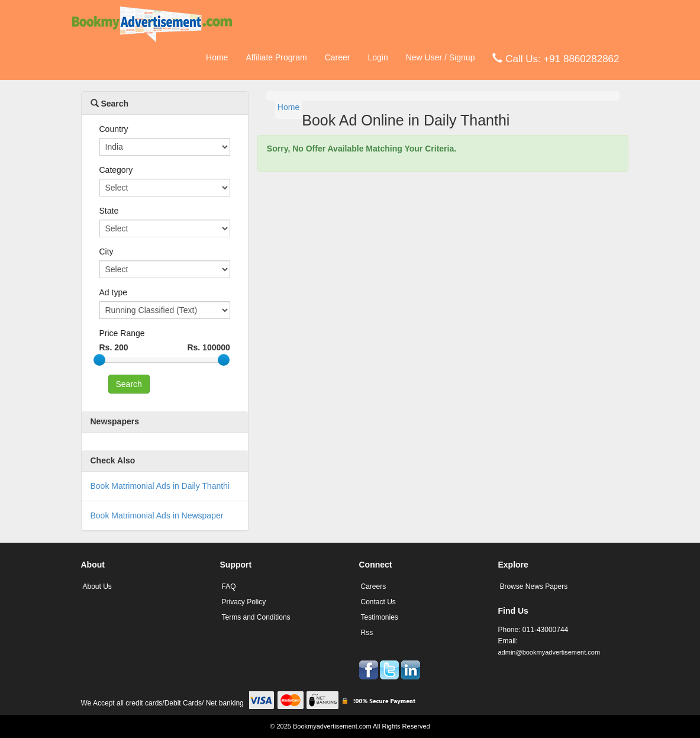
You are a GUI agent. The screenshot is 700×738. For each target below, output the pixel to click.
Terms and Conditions (256, 617)
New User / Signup (441, 57)
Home (217, 57)
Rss (367, 633)
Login (378, 57)
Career (338, 57)
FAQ (229, 586)
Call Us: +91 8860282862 (556, 58)
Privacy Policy (244, 602)
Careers (374, 586)
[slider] (99, 360)
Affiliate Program (276, 57)
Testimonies (380, 617)
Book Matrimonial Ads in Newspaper (157, 515)
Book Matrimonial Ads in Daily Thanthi (160, 486)
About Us (97, 586)
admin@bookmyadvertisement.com (549, 652)
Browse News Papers (534, 586)
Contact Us (378, 602)
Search (110, 104)
